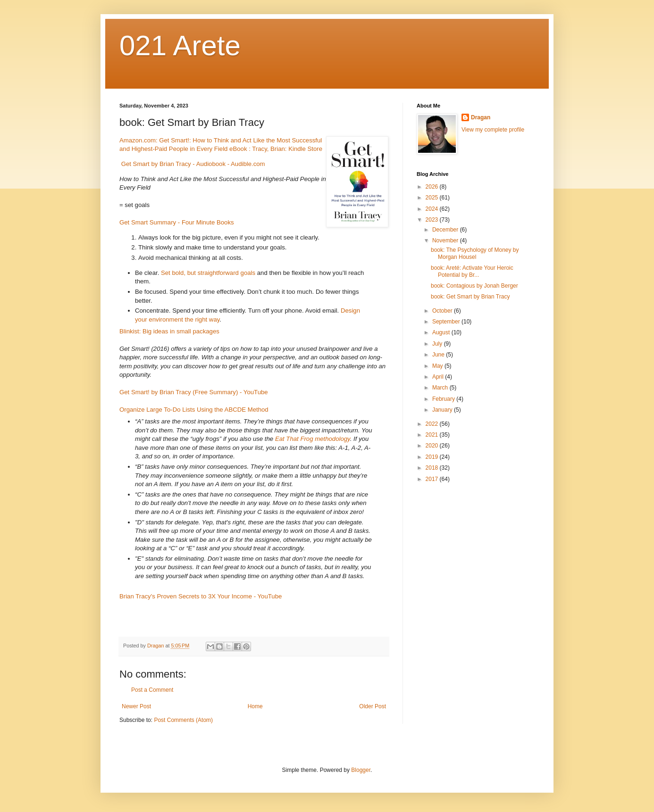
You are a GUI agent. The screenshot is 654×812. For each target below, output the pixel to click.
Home (255, 706)
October (443, 311)
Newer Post (136, 706)
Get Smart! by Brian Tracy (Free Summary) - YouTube (194, 392)
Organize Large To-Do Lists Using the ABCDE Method (194, 410)
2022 (433, 424)
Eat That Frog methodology (313, 439)
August (442, 332)
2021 (433, 435)
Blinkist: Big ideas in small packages (169, 331)
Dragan (481, 117)
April (439, 377)
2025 (433, 198)
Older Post (373, 706)
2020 (433, 446)
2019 (433, 457)
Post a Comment (152, 690)
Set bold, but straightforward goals (208, 273)
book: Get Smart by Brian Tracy (470, 297)
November (446, 240)
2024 (433, 209)
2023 (433, 220)
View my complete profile (493, 130)
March (441, 388)
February (444, 399)
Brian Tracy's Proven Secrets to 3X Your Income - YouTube (201, 596)
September (447, 322)
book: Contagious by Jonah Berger (474, 286)
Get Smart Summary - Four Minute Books (177, 222)
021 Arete (180, 46)
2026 (433, 187)
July (438, 344)
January (443, 410)
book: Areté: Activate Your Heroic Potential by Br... (472, 271)
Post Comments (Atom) (183, 720)
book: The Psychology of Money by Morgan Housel (475, 253)
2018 (433, 468)
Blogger (361, 770)
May (438, 366)
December (446, 230)
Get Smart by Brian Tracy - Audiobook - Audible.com (193, 164)
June (439, 355)
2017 (433, 479)
